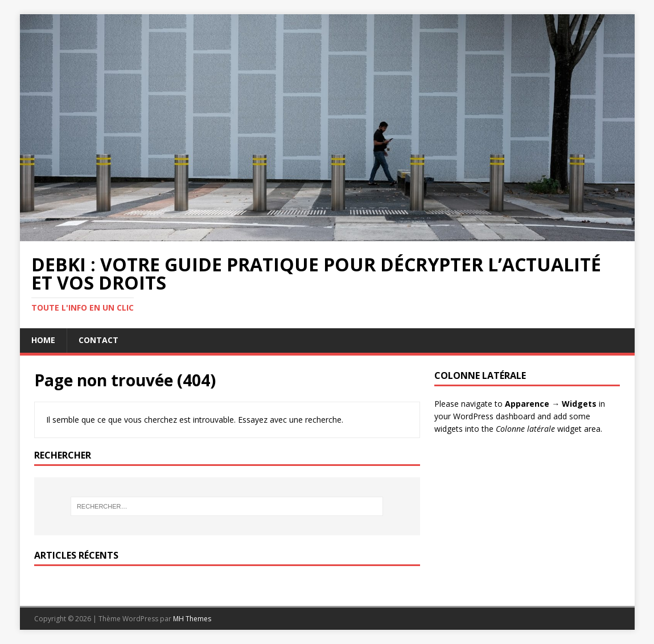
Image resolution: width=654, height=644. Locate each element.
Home (43, 340)
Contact (98, 340)
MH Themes (192, 619)
